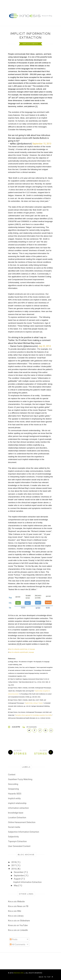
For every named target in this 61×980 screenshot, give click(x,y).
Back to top (46, 977)
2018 (14, 862)
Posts (14, 939)
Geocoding (13, 784)
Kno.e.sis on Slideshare (19, 921)
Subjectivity (13, 837)
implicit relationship (17, 803)
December (19, 872)
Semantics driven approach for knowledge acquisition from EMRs (34, 715)
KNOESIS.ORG (19, 973)
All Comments (18, 944)
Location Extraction (17, 818)
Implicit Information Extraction (31, 36)
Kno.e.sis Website (16, 902)
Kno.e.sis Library (16, 916)
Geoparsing (14, 789)
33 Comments (32, 727)
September (19, 876)
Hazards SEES (15, 794)
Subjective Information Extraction (24, 832)
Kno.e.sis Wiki (15, 911)
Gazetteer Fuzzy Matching (20, 779)
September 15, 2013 (42, 144)
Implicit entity (31, 44)
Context (12, 775)
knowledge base (16, 813)
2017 (14, 865)
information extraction (19, 808)
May (16, 885)
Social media (14, 827)
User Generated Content (19, 846)
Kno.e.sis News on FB (18, 906)
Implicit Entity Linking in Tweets (34, 703)
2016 (14, 869)
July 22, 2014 (44, 346)
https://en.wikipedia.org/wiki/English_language (21, 652)
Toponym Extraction (17, 841)
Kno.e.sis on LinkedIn (18, 930)
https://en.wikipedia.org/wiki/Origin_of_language (22, 649)
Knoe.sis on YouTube (18, 925)
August (17, 879)
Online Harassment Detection (22, 822)
